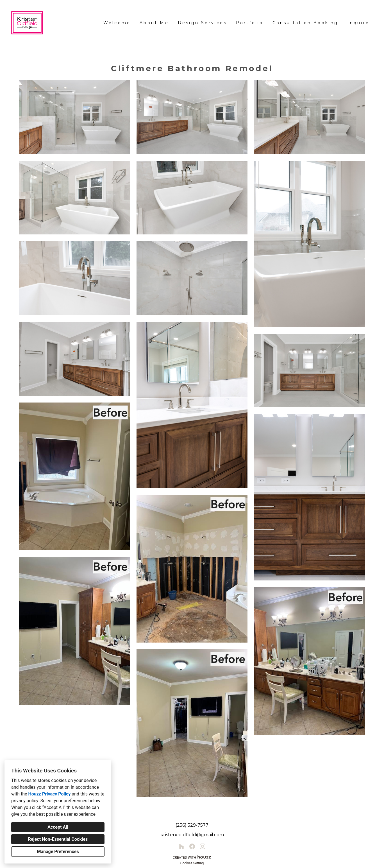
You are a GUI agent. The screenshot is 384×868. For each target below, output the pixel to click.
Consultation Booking (305, 23)
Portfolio (250, 23)
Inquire (358, 23)
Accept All (58, 827)
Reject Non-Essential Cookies (58, 839)
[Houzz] (182, 846)
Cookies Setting (192, 863)
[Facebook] (192, 846)
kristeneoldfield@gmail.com (192, 835)
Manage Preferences (58, 852)
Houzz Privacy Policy (49, 794)
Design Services (202, 23)
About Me (154, 23)
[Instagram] (202, 846)
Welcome (117, 23)
